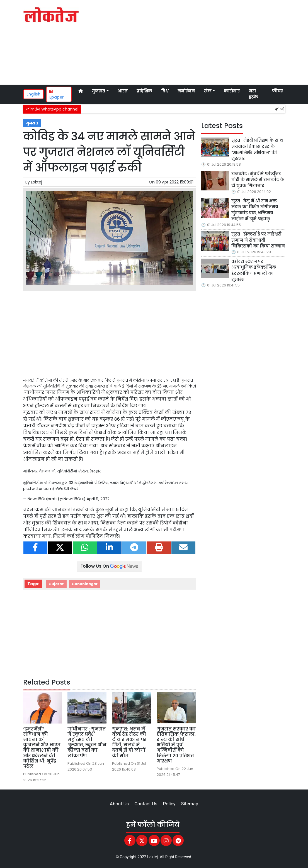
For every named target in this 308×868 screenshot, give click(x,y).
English (33, 94)
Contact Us (146, 804)
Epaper (57, 95)
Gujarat (56, 584)
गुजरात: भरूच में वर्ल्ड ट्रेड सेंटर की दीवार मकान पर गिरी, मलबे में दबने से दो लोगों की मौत (129, 742)
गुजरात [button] (99, 91)
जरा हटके (253, 94)
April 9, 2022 (98, 499)
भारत (123, 91)
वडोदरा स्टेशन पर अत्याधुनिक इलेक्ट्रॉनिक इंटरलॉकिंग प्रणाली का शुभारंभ (254, 270)
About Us (119, 804)
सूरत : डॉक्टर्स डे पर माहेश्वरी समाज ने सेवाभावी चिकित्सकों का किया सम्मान (258, 240)
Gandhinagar (85, 584)
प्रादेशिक (144, 91)
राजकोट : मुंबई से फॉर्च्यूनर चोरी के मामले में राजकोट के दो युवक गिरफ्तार (258, 180)
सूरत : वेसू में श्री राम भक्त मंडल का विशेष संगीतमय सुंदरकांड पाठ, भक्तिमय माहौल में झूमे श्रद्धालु (255, 210)
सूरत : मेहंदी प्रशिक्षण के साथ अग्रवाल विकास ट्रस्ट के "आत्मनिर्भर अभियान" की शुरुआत (257, 149)
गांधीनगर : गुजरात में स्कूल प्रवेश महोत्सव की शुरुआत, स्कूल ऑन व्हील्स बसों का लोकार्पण (87, 742)
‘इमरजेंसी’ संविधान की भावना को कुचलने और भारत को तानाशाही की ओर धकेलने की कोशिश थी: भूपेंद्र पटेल (42, 748)
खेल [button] (208, 91)
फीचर (277, 91)
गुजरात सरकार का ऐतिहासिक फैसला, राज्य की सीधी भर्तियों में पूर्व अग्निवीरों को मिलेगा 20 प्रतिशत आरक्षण (176, 745)
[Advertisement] (210, 41)
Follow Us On (109, 566)
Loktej (37, 182)
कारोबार (232, 91)
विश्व (165, 91)
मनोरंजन (186, 91)
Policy (169, 804)
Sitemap (190, 804)
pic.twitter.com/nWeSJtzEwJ (51, 489)
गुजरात (32, 123)
